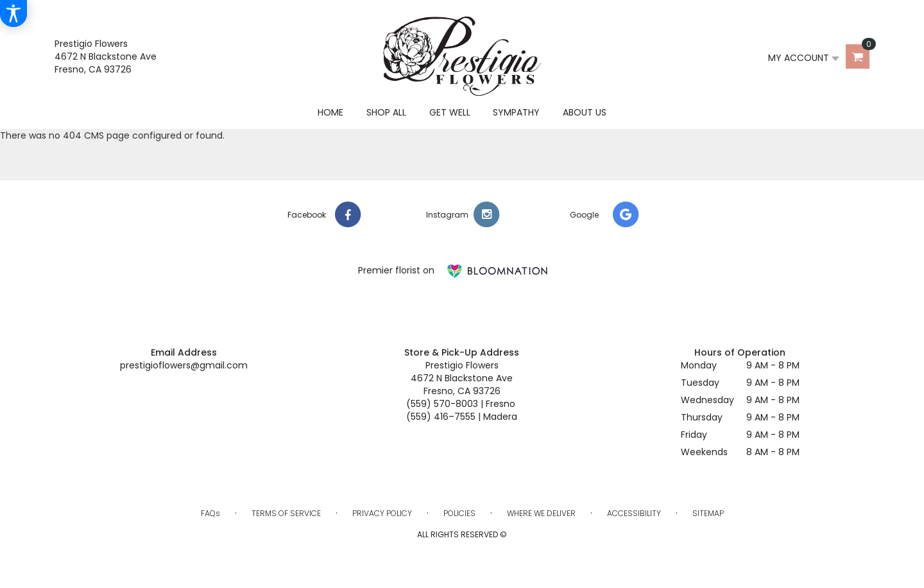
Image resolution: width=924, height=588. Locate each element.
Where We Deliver (541, 513)
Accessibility (634, 513)
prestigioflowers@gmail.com (184, 365)
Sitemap (708, 513)
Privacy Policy (382, 513)
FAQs (210, 513)
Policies (459, 513)
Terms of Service (286, 513)
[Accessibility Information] (13, 13)
